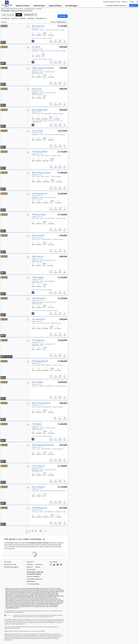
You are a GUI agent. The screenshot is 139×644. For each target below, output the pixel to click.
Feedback (30, 565)
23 (41, 531)
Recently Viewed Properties (117, 6)
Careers (132, 2)
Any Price (15, 18)
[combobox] (6, 18)
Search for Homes (23, 6)
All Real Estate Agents (11, 567)
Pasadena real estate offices (31, 547)
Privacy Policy (31, 569)
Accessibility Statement (34, 579)
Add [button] (19, 15)
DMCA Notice (31, 581)
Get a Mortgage (72, 6)
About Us (125, 2)
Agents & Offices (56, 6)
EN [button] (137, 2)
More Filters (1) (41, 18)
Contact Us (39, 565)
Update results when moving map (83, 11)
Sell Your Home (40, 6)
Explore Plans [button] (50, 617)
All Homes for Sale (10, 565)
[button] (134, 5)
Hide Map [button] (4, 22)
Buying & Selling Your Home (111, 2)
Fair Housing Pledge (33, 584)
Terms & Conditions (33, 577)
